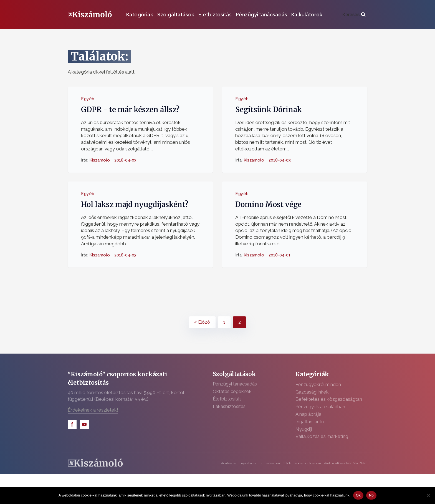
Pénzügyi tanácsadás (261, 15)
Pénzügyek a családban (320, 407)
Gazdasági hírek (312, 392)
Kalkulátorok (307, 15)
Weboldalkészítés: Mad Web (346, 463)
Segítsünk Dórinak (269, 110)
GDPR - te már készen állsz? (130, 110)
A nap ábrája (308, 414)
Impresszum (270, 463)
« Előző (202, 322)
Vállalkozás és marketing (322, 436)
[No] (428, 495)
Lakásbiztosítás (229, 406)
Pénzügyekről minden (318, 384)
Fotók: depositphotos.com (302, 463)
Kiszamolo (100, 160)
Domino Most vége (268, 205)
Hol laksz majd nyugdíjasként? (135, 205)
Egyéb (88, 99)
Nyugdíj (304, 429)
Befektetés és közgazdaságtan (329, 399)
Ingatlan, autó (310, 422)
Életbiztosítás (215, 15)
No (371, 495)
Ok (358, 495)
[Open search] (354, 15)
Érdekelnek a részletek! (93, 410)
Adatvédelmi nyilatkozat (239, 463)
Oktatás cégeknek (232, 391)
